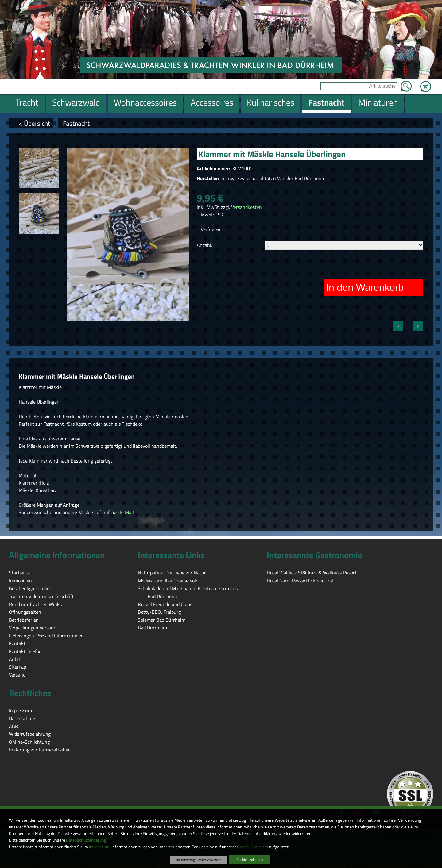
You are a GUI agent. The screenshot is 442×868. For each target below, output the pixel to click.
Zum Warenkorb (426, 83)
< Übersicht (34, 123)
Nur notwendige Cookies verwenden (199, 860)
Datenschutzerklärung (86, 840)
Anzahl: (204, 245)
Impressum (99, 847)
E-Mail (127, 512)
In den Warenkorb (365, 287)
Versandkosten (246, 207)
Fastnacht (76, 123)
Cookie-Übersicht (253, 847)
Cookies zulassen (250, 860)
